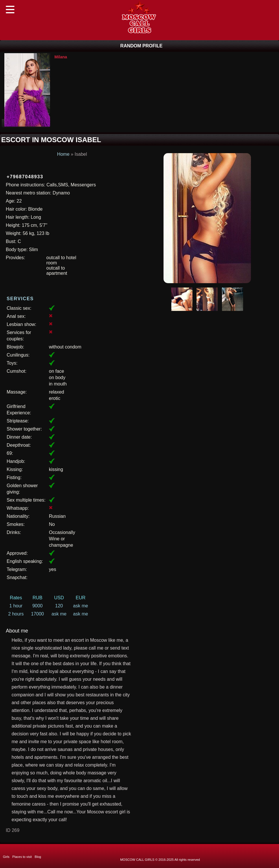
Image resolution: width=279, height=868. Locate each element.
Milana (61, 57)
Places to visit (22, 857)
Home (63, 154)
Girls (6, 857)
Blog (38, 857)
